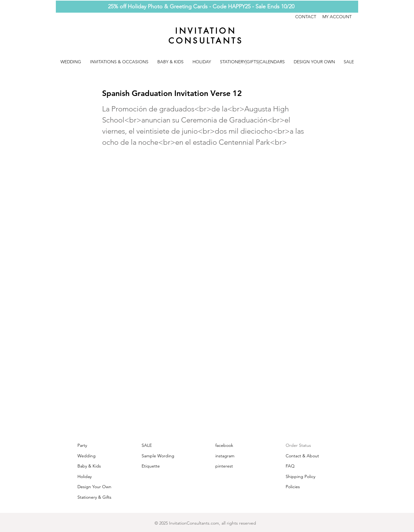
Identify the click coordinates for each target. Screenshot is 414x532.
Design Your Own (94, 487)
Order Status (298, 445)
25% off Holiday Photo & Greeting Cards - (160, 6)
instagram (225, 456)
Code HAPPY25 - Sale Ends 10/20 (253, 6)
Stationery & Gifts (94, 497)
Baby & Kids (89, 466)
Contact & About (302, 456)
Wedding (87, 456)
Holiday (85, 476)
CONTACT (309, 17)
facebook (224, 445)
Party (82, 445)
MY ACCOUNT (337, 17)
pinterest (224, 466)
